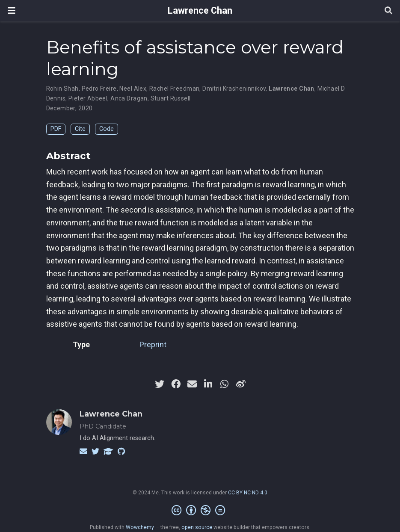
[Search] (388, 11)
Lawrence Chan (200, 10)
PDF (56, 129)
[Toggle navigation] (12, 10)
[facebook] (176, 384)
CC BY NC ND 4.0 (248, 493)
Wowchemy (140, 527)
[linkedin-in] (208, 384)
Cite (80, 129)
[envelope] (192, 384)
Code (107, 129)
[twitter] (160, 384)
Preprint (153, 344)
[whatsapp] (225, 384)
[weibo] (241, 384)
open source (197, 527)
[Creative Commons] (200, 511)
